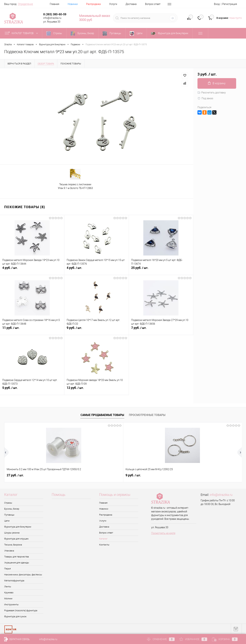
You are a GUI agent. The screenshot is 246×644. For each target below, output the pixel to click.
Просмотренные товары (147, 415)
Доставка (131, 4)
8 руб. (193, 475)
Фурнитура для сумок (15, 616)
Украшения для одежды (17, 563)
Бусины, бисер (12, 509)
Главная (55, 4)
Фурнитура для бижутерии (18, 527)
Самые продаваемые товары (102, 415)
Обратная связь (17, 639)
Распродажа (93, 4)
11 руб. (32, 330)
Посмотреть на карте (163, 533)
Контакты (104, 545)
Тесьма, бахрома (13, 545)
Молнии (8, 599)
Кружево (9, 593)
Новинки (73, 4)
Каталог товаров (22, 33)
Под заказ (205, 98)
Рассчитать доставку (212, 93)
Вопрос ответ (153, 4)
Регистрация (230, 4)
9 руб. (96, 330)
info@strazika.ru (221, 495)
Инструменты (11, 604)
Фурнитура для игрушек (16, 539)
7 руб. (161, 330)
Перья (7, 569)
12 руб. (96, 390)
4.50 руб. (135, 475)
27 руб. (15, 475)
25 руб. (161, 270)
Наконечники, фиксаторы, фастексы (23, 575)
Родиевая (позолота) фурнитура (21, 610)
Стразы (8, 503)
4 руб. (32, 270)
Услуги (113, 4)
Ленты (8, 587)
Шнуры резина (12, 533)
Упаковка (9, 551)
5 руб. (32, 390)
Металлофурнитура (14, 581)
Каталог (103, 539)
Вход (217, 4)
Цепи (7, 521)
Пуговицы (9, 515)
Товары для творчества (17, 557)
